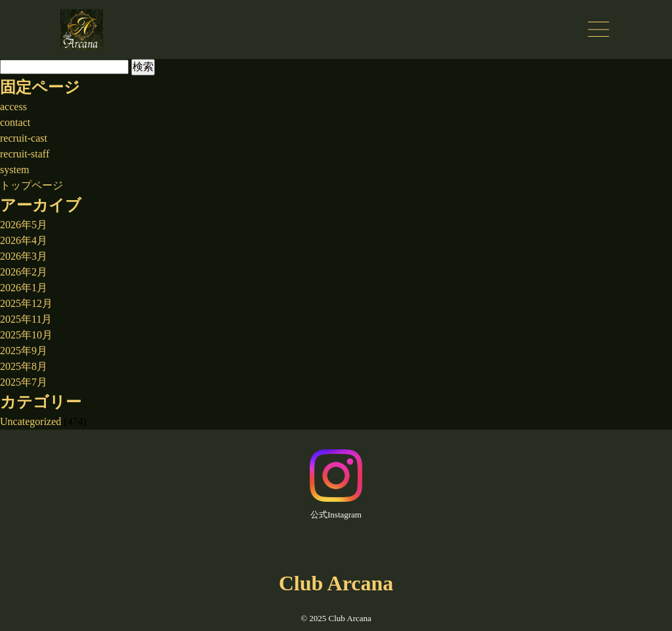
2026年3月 (24, 256)
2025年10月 (26, 335)
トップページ (31, 185)
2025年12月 (26, 303)
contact (15, 122)
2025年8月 (24, 366)
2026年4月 (24, 240)
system (14, 170)
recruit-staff (25, 154)
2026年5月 (24, 225)
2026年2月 (24, 272)
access (13, 107)
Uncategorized (31, 421)
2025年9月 (24, 351)
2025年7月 (24, 382)
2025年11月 (26, 319)
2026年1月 (24, 288)
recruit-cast (24, 138)
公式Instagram (336, 484)
